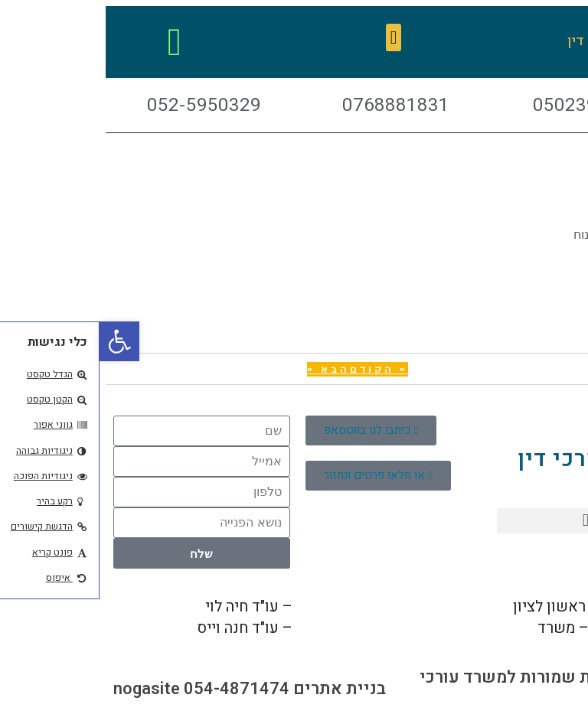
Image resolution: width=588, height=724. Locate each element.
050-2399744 (242, 607)
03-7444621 (534, 628)
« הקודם (279, 369)
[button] (294, 38)
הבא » (229, 369)
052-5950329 (242, 628)
